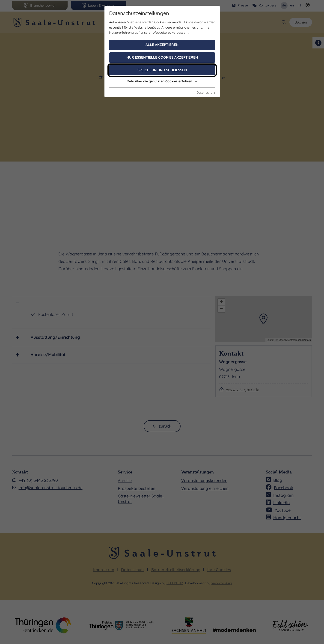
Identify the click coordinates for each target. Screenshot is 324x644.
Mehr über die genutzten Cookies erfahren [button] (162, 81)
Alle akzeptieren (162, 45)
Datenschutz (206, 93)
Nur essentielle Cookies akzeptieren (162, 57)
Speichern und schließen (162, 70)
